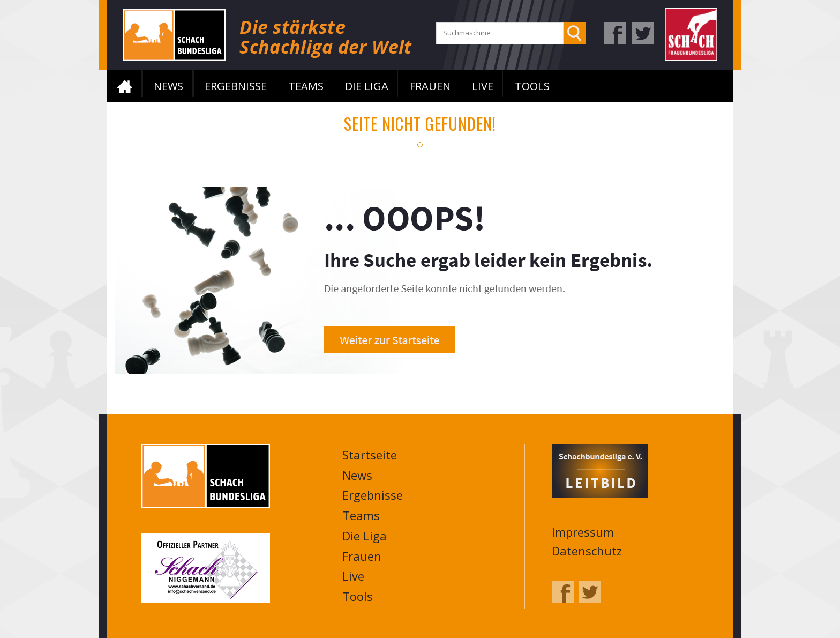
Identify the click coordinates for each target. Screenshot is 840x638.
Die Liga (367, 86)
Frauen (430, 86)
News (168, 86)
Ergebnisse (236, 86)
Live (483, 86)
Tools (532, 86)
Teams (306, 86)
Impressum (583, 532)
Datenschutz (587, 551)
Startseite (125, 86)
